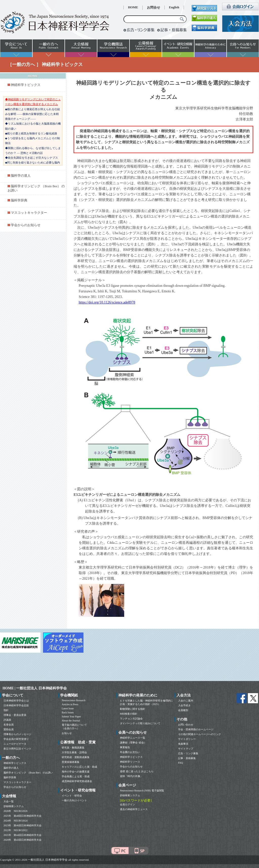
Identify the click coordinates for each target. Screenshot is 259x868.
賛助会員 (9, 729)
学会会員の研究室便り (16, 739)
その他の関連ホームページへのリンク (200, 734)
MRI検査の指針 (129, 714)
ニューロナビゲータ (15, 744)
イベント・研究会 (72, 796)
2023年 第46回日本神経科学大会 (23, 825)
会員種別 (183, 710)
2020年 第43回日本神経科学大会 (23, 840)
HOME (133, 7)
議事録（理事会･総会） (133, 743)
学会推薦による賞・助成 (76, 776)
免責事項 (183, 744)
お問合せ (154, 8)
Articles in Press (70, 704)
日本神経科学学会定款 (16, 705)
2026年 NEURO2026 (15, 811)
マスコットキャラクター (29, 213)
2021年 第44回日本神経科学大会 (23, 835)
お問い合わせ (186, 725)
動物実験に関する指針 (133, 709)
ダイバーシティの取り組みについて (140, 723)
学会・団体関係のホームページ (196, 729)
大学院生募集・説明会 (74, 752)
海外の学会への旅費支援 (76, 772)
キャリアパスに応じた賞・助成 (79, 767)
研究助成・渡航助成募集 (76, 757)
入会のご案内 (186, 701)
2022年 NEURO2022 (15, 830)
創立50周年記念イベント (17, 749)
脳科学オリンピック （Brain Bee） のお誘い (28, 773)
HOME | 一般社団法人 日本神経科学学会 (35, 688)
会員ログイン (127, 804)
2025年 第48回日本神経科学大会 (23, 816)
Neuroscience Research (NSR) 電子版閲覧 (142, 791)
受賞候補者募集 (71, 762)
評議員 (7, 720)
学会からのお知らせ (26, 225)
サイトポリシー (187, 739)
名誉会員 (9, 725)
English (174, 7)
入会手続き (184, 705)
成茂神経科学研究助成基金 (77, 781)
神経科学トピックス (26, 85)
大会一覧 (9, 801)
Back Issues (68, 712)
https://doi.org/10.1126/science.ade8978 (107, 302)
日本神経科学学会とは (16, 701)
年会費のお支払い (130, 752)
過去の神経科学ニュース (134, 809)
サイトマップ (186, 749)
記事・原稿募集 (187, 758)
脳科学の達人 (21, 176)
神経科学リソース (130, 762)
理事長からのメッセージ (17, 734)
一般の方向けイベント (74, 800)
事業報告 (125, 747)
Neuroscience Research (74, 700)
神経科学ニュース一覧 (133, 738)
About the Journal (71, 721)
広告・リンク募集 (188, 753)
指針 (6, 710)
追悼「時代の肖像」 (131, 776)
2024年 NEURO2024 (15, 821)
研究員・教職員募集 (73, 748)
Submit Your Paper (71, 717)
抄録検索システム (14, 806)
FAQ (180, 763)
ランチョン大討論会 (131, 719)
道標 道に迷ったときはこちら (137, 771)
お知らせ (67, 733)
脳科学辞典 (19, 200)
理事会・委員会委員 (15, 715)
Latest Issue (68, 708)
